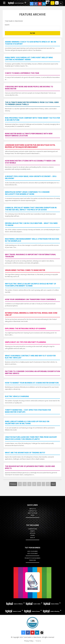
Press (32, 515)
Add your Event (32, 554)
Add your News (32, 551)
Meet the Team (32, 513)
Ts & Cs (38, 641)
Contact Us (32, 511)
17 (39, 484)
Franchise (32, 560)
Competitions (32, 529)
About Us (32, 509)
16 (34, 484)
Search (7, 25)
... (43, 484)
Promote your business (32, 558)
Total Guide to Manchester (32, 21)
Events (32, 531)
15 (29, 484)
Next (53, 484)
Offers (32, 535)
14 (25, 484)
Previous (13, 484)
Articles (32, 533)
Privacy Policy (29, 641)
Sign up (32, 538)
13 (20, 484)
